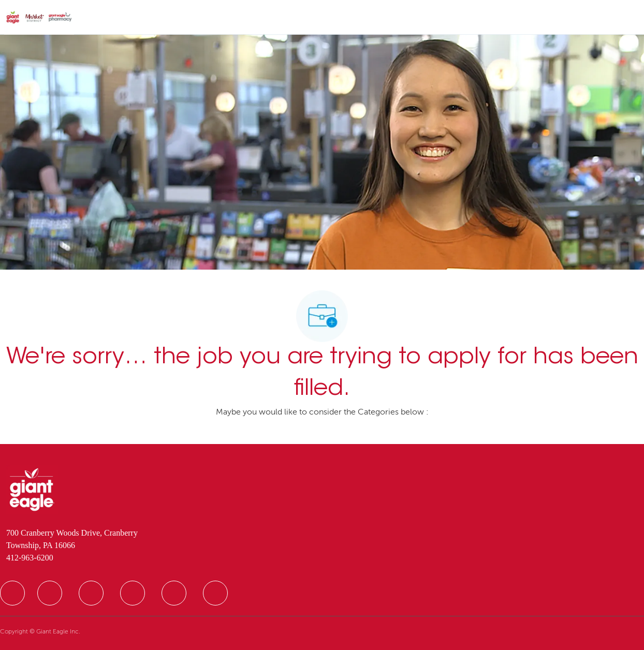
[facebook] (12, 593)
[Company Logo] (39, 18)
